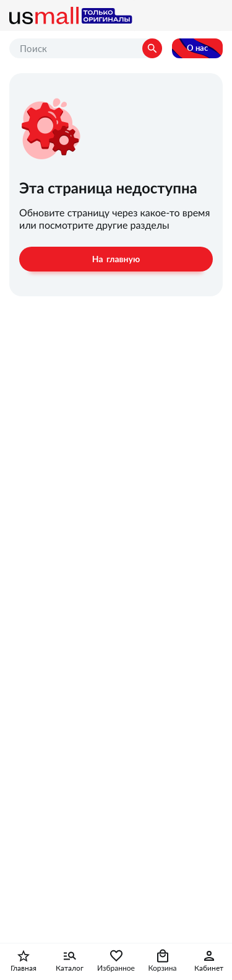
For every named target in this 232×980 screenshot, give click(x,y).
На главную (116, 259)
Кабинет (209, 968)
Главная (24, 968)
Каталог (70, 968)
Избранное (116, 968)
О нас (197, 48)
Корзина (162, 968)
